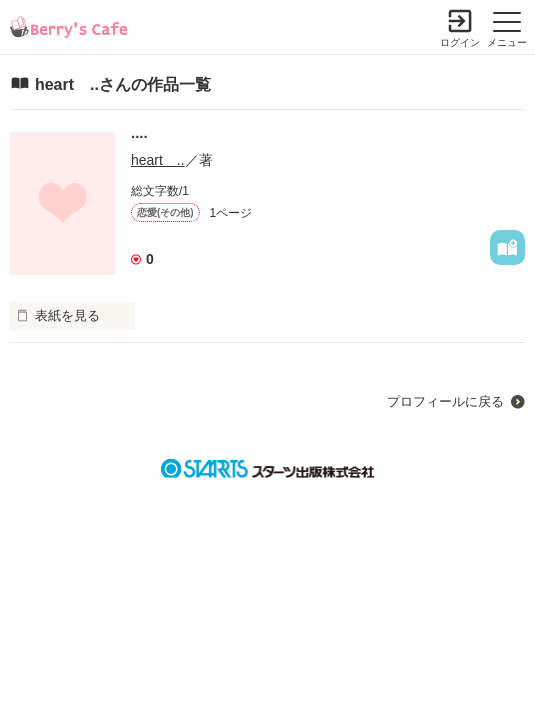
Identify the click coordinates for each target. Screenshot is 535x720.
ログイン (460, 42)
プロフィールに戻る (445, 401)
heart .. (158, 160)
